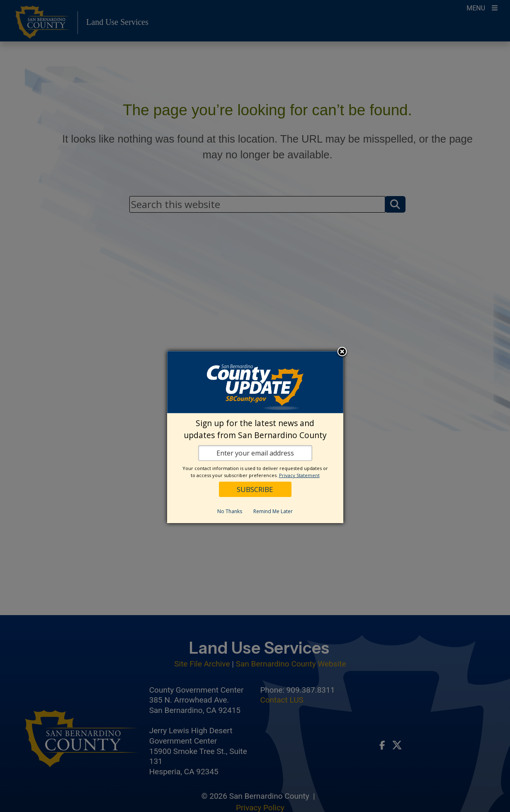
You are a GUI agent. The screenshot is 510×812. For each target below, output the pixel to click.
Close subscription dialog (342, 352)
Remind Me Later (273, 511)
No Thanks (230, 511)
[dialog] (255, 437)
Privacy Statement (299, 475)
